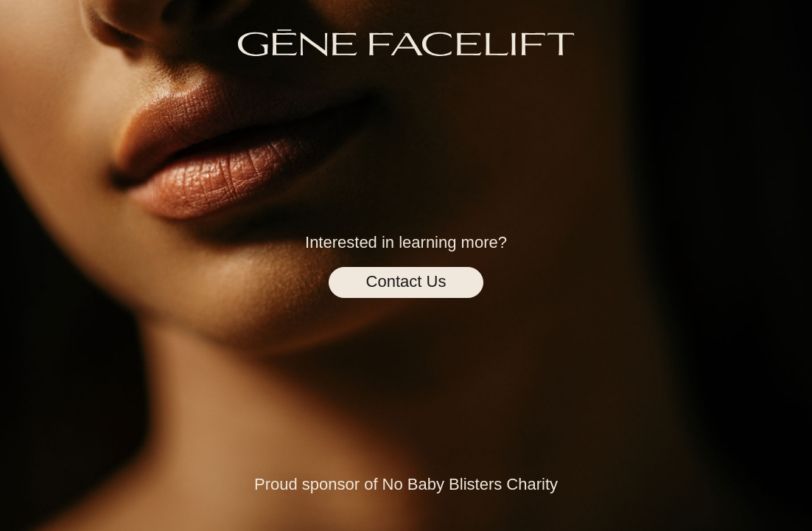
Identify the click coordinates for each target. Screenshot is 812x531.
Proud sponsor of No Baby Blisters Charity (406, 484)
